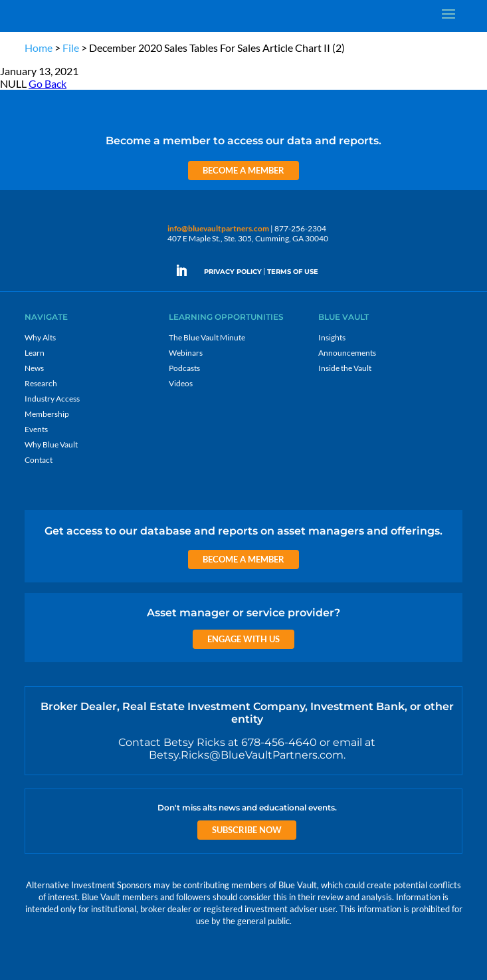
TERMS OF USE (293, 272)
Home (39, 48)
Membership (47, 414)
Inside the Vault (345, 368)
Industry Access (52, 399)
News (34, 368)
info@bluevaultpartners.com (218, 228)
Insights (332, 337)
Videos (181, 383)
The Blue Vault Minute (207, 337)
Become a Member (243, 170)
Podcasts (184, 368)
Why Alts (40, 337)
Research (41, 383)
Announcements (347, 353)
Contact (39, 460)
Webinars (186, 353)
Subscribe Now (247, 830)
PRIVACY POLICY (233, 272)
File (71, 48)
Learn (35, 353)
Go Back (48, 83)
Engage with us (243, 639)
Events (36, 429)
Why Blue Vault (51, 444)
